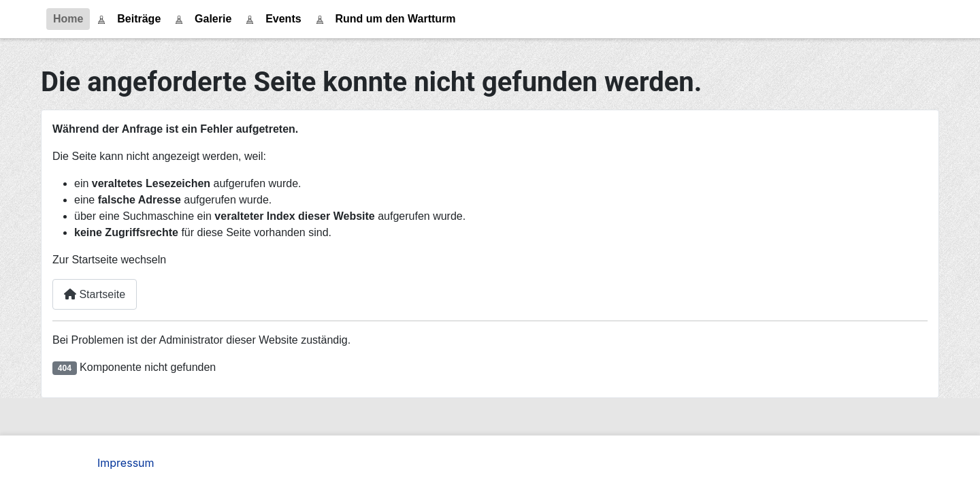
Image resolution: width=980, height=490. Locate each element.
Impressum (126, 463)
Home (68, 19)
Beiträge (139, 19)
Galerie (213, 19)
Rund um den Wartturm (395, 19)
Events (283, 19)
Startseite (95, 294)
